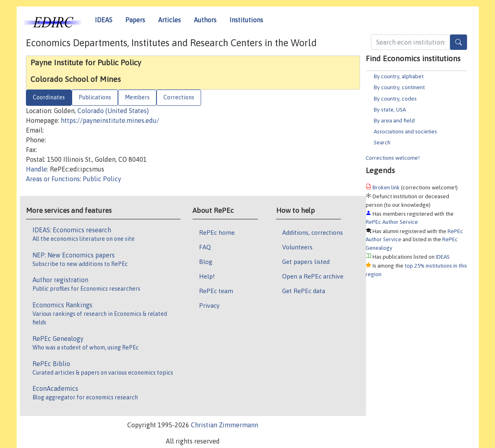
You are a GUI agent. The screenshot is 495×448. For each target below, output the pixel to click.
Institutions (246, 20)
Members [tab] (137, 97)
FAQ (205, 247)
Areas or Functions (53, 179)
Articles (169, 20)
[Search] (459, 42)
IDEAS (104, 20)
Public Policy (102, 179)
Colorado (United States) (113, 111)
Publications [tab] (95, 97)
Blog (206, 262)
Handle (36, 169)
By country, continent (399, 87)
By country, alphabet (399, 76)
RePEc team (216, 291)
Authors (205, 20)
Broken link (386, 187)
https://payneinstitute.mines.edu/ (110, 120)
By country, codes (395, 99)
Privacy (209, 305)
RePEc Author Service (392, 222)
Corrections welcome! (393, 158)
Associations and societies (405, 131)
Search (382, 142)
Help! (207, 276)
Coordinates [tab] (49, 97)
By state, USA (390, 109)
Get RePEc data (304, 291)
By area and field (394, 120)
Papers (135, 20)
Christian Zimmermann (225, 425)
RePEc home (217, 232)
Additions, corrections (313, 232)
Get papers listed (306, 262)
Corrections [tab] (179, 97)
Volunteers (297, 247)
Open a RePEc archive (313, 276)
